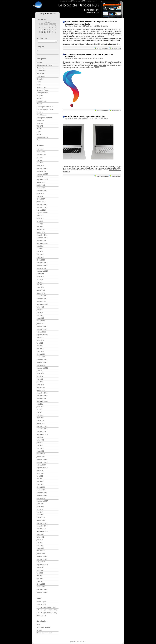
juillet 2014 (40, 277)
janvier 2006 (41, 554)
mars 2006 (40, 548)
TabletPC (40, 126)
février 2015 (41, 260)
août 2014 (40, 274)
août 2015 (40, 246)
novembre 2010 (42, 396)
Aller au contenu (65, 1)
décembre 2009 (42, 426)
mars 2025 (40, 166)
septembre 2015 (42, 243)
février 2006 (41, 551)
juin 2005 (40, 573)
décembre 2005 (42, 556)
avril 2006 (40, 545)
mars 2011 (40, 385)
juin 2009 (40, 443)
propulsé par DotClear (78, 642)
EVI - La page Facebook (45, 610)
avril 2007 (40, 512)
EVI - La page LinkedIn (44, 607)
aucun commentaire (102, 48)
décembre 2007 (42, 493)
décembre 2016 (42, 205)
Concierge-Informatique (45, 107)
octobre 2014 (41, 268)
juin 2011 (40, 376)
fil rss (38, 625)
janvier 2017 (41, 202)
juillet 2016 (40, 218)
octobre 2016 (41, 210)
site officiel (109, 44)
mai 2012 (40, 346)
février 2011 (41, 387)
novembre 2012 (42, 329)
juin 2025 (40, 157)
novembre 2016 (42, 207)
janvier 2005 (41, 587)
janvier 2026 (41, 152)
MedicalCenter (42, 101)
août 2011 (40, 371)
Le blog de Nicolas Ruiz (48, 14)
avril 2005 (40, 579)
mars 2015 (40, 257)
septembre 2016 (42, 213)
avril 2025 (40, 163)
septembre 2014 (42, 271)
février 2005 (41, 584)
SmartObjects (41, 115)
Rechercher (42, 38)
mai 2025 (40, 160)
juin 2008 (40, 476)
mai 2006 (40, 542)
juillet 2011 (40, 373)
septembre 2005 (42, 565)
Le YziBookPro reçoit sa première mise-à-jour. (86, 116)
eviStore (39, 604)
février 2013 (41, 321)
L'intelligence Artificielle (45, 118)
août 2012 (40, 338)
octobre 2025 (41, 155)
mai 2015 (40, 252)
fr (37, 53)
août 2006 (40, 534)
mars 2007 (40, 515)
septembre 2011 (42, 368)
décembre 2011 (42, 360)
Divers (39, 140)
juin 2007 (40, 509)
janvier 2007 (41, 520)
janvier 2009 (41, 457)
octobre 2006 (41, 529)
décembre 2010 (42, 393)
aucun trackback (116, 48)
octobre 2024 (41, 171)
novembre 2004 (42, 592)
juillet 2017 (40, 193)
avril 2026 (40, 149)
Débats (39, 129)
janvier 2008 (41, 490)
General (39, 62)
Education (40, 79)
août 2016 (40, 216)
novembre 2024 (42, 168)
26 (42, 33)
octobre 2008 (41, 465)
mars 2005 (40, 581)
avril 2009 (40, 448)
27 (45, 33)
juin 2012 (40, 343)
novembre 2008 (42, 462)
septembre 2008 (42, 468)
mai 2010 (40, 412)
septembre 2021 (42, 180)
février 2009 (41, 454)
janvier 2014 (41, 293)
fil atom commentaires (44, 633)
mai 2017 (40, 196)
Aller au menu (77, 1)
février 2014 (41, 290)
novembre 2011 (42, 362)
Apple (39, 132)
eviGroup (40, 602)
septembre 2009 (42, 434)
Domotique (40, 73)
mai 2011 (40, 379)
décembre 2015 (42, 235)
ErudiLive (40, 112)
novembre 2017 (42, 191)
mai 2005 (40, 576)
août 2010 (40, 404)
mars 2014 (40, 288)
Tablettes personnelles (44, 65)
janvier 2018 (41, 188)
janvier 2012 (41, 357)
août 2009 (40, 437)
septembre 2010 (42, 401)
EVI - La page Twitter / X (45, 613)
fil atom (39, 630)
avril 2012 (40, 349)
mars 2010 (40, 418)
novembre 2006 (42, 526)
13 (45, 29)
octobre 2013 (41, 301)
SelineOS (40, 98)
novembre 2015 (42, 238)
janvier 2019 (41, 185)
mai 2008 (40, 479)
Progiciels (40, 96)
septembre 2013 (42, 304)
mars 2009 (40, 451)
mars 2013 (40, 318)
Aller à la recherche (90, 1)
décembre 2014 (42, 263)
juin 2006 (40, 540)
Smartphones (41, 71)
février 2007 (41, 518)
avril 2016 (40, 227)
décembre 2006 (42, 523)
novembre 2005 (42, 559)
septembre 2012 (42, 335)
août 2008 (40, 471)
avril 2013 (40, 315)
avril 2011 (40, 382)
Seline (101, 59)
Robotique (40, 121)
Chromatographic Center (45, 109)
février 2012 (41, 354)
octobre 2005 (41, 562)
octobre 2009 (41, 432)
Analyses (40, 123)
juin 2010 (40, 410)
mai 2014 (40, 282)
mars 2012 (40, 351)
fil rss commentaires (44, 627)
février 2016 (41, 229)
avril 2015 (40, 254)
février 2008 (41, 487)
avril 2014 (40, 285)
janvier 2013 (41, 324)
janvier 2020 (41, 182)
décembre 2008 (42, 459)
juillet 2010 (40, 407)
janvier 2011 (41, 390)
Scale (39, 84)
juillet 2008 (40, 473)
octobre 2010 (41, 398)
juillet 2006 (40, 537)
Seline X (39, 134)
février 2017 (41, 199)
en (37, 50)
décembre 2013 (42, 296)
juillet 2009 (40, 440)
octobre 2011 (41, 365)
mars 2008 (40, 484)
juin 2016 (40, 221)
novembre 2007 (42, 495)
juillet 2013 (40, 307)
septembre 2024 (42, 174)
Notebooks (104, 26)
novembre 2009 (42, 429)
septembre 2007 (42, 501)
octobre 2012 (41, 332)
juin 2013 (40, 310)
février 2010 (41, 421)
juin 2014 (40, 279)
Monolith (39, 104)
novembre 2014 (42, 265)
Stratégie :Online (42, 93)
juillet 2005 (40, 570)
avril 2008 (40, 482)
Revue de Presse (43, 90)
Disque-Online (41, 87)
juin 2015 (40, 249)
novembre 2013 (42, 299)
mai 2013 (40, 313)
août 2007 (40, 504)
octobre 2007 (41, 498)
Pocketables (41, 76)
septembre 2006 (42, 531)
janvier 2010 (41, 423)
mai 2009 (40, 446)
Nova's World (41, 615)
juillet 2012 (40, 340)
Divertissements (42, 137)
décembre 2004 (42, 590)
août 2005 (40, 567)
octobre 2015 (41, 240)
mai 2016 (40, 224)
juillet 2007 (40, 506)
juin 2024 (40, 177)
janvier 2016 (41, 232)
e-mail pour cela (100, 66)
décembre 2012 (42, 326)
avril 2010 (40, 415)
